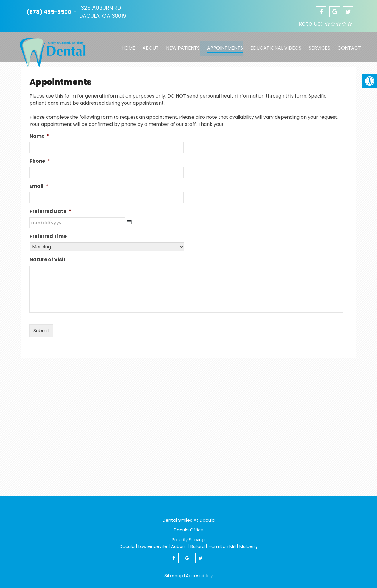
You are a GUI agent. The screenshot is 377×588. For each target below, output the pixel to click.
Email (39, 186)
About (149, 45)
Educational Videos (273, 45)
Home (127, 45)
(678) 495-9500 (49, 12)
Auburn (179, 546)
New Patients (181, 45)
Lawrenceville (153, 546)
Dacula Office (189, 530)
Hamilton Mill (222, 546)
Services (316, 45)
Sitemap (174, 575)
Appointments (222, 45)
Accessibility (199, 575)
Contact (346, 45)
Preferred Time (48, 237)
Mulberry (249, 546)
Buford (197, 546)
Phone (40, 161)
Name (39, 136)
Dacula (127, 546)
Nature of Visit (48, 260)
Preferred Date (50, 211)
